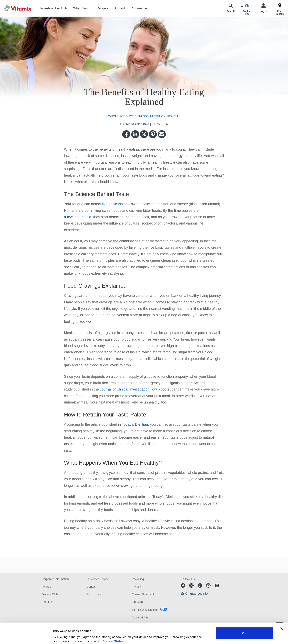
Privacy (136, 587)
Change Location (197, 594)
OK (244, 612)
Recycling (138, 579)
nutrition (158, 116)
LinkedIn (135, 134)
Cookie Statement (116, 620)
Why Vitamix (82, 8)
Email (162, 134)
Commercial (139, 8)
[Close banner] (282, 608)
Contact (91, 587)
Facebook (126, 134)
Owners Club (50, 594)
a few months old (78, 217)
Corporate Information (55, 579)
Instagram (217, 585)
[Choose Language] (247, 10)
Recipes (102, 8)
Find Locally (94, 594)
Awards (46, 587)
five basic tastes (115, 204)
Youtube (208, 585)
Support (119, 8)
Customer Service (98, 579)
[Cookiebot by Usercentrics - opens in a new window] (26, 636)
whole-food (118, 116)
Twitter (144, 134)
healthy (173, 116)
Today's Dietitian (135, 424)
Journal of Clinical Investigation (125, 389)
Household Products (53, 8)
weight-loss (139, 116)
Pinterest (153, 134)
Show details (210, 636)
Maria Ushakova (138, 124)
